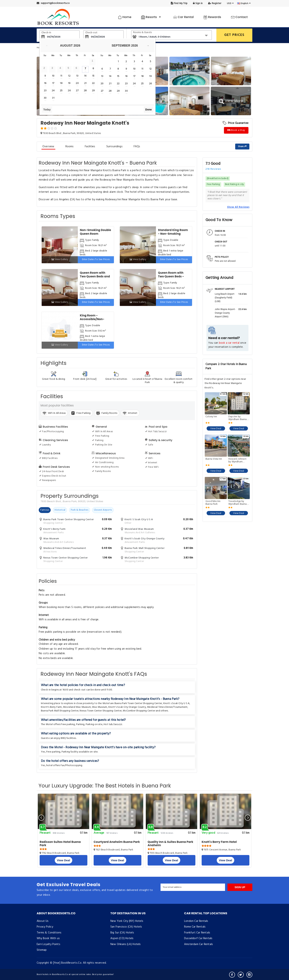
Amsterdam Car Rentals (199, 944)
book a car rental (229, 343)
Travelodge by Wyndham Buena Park (238, 503)
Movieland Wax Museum (77, 707)
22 (93, 83)
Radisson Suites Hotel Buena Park (60, 844)
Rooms (70, 147)
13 (77, 76)
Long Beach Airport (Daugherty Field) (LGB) (224, 298)
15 (93, 76)
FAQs (137, 147)
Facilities (90, 147)
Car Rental (183, 17)
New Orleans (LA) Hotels (126, 944)
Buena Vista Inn (214, 459)
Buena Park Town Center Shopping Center (138, 703)
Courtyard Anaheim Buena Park (117, 842)
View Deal (216, 429)
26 (69, 91)
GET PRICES (234, 35)
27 (77, 91)
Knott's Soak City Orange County (127, 707)
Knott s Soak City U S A (176, 703)
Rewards (212, 17)
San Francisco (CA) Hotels (126, 927)
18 (61, 83)
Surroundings (114, 147)
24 (53, 91)
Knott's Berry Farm (51, 707)
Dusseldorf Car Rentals (198, 938)
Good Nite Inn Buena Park (213, 503)
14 (85, 76)
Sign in (198, 3)
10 (53, 76)
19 (69, 83)
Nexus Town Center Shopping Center (101, 711)
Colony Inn (211, 417)
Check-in (46, 33)
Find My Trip (179, 3)
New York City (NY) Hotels (127, 921)
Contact (239, 17)
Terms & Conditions (49, 933)
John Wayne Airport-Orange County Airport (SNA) (225, 313)
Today (47, 110)
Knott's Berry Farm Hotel (219, 842)
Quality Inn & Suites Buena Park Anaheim (170, 844)
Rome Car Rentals (195, 927)
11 (61, 76)
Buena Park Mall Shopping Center (60, 711)
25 (61, 91)
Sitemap (42, 950)
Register (215, 3)
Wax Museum (100, 707)
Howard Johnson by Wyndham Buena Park (237, 460)
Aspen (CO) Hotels (122, 938)
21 (85, 83)
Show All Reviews (238, 207)
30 (45, 98)
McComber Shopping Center (139, 711)
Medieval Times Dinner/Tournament (167, 707)
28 (85, 91)
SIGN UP (240, 887)
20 (77, 83)
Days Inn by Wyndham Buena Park (238, 418)
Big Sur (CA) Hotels (122, 933)
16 (45, 83)
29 (93, 91)
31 (53, 98)
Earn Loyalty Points (48, 944)
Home (125, 17)
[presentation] (41, 818)
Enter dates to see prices (96, 259)
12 (69, 76)
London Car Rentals (196, 921)
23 (45, 91)
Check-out (91, 33)
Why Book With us (48, 938)
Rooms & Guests (142, 32)
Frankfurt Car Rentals (197, 933)
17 (53, 83)
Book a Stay (236, 130)
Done (148, 110)
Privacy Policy (45, 927)
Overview (48, 147)
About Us (43, 921)
